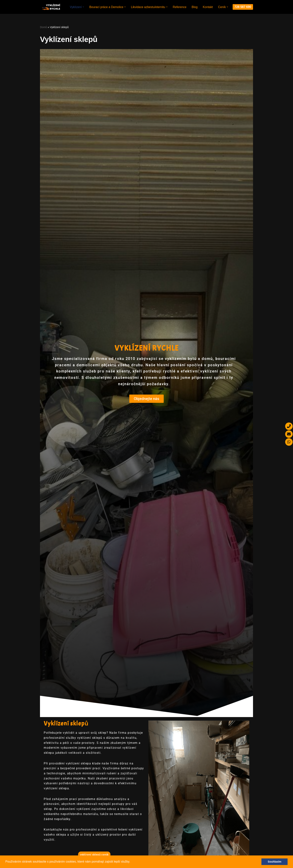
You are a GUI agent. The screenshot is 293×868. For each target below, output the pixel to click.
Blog (195, 5)
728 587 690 (243, 7)
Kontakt (208, 5)
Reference (180, 5)
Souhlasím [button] (275, 862)
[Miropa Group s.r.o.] (51, 7)
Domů (43, 28)
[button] (132, 862)
